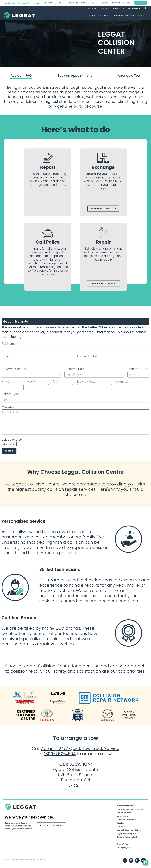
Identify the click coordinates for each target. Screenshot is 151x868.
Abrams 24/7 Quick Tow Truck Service (80, 748)
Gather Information (103, 209)
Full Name (9, 344)
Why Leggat (123, 816)
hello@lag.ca (93, 8)
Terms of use (41, 859)
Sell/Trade (104, 15)
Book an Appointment (75, 76)
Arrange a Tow (129, 76)
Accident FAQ (21, 76)
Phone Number (87, 356)
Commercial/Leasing (123, 15)
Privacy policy (32, 859)
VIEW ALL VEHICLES (52, 826)
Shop (92, 15)
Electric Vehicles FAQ (127, 837)
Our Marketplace (126, 806)
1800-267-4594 (60, 754)
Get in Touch (123, 844)
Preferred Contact (14, 369)
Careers (116, 8)
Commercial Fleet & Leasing (131, 809)
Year (55, 381)
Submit (9, 451)
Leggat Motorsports (127, 833)
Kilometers (122, 381)
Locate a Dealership (132, 8)
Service (142, 15)
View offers (141, 3)
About (105, 8)
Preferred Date (75, 369)
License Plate (86, 381)
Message (8, 407)
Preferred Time (138, 369)
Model (32, 381)
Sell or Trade (124, 813)
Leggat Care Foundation (129, 830)
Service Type (10, 394)
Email (6, 356)
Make (6, 381)
